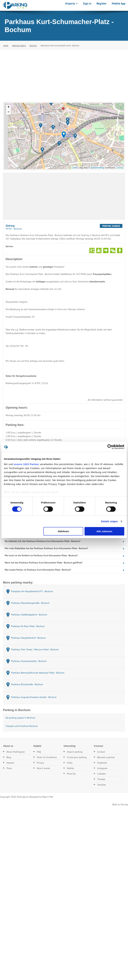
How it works (43, 768)
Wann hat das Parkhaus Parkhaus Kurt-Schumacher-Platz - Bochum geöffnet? (44, 563)
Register (102, 3)
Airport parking (75, 752)
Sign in (87, 3)
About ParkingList (16, 752)
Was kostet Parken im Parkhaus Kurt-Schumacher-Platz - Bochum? (38, 570)
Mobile (70, 768)
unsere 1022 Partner (26, 464)
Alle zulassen (104, 531)
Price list (71, 774)
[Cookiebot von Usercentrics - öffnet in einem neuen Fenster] (110, 447)
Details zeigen (109, 521)
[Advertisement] (64, 74)
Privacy (40, 763)
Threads (101, 779)
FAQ (39, 752)
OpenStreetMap (97, 168)
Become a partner (106, 757)
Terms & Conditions (47, 757)
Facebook (102, 763)
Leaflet (75, 168)
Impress (10, 763)
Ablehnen (63, 531)
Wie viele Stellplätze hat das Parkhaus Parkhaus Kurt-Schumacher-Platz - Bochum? (46, 548)
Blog (9, 757)
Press (9, 768)
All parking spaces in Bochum (20, 718)
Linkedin (102, 774)
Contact (101, 752)
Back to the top (120, 804)
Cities (70, 763)
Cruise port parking (77, 757)
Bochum (33, 46)
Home (6, 46)
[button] (64, 135)
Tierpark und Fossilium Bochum (22, 726)
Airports (71, 3)
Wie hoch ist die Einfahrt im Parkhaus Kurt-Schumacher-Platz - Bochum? (41, 555)
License (120, 168)
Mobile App (119, 3)
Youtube (101, 785)
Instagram (102, 768)
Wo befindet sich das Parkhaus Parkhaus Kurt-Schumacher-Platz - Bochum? (42, 541)
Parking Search (19, 46)
